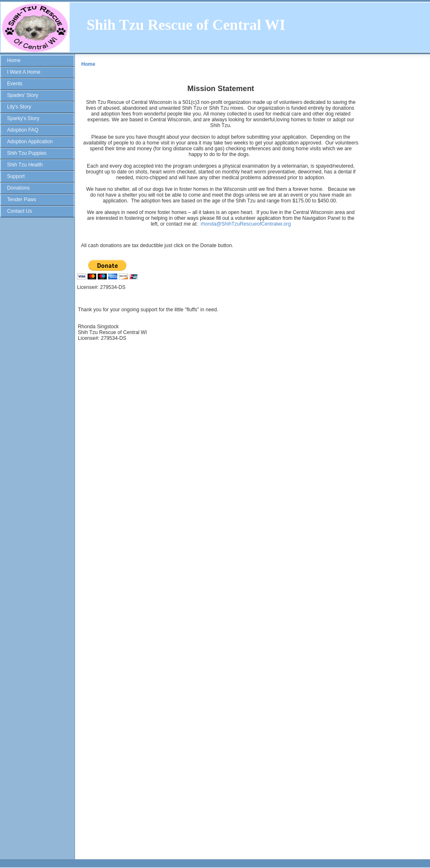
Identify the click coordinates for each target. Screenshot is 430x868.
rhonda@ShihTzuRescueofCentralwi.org (246, 224)
